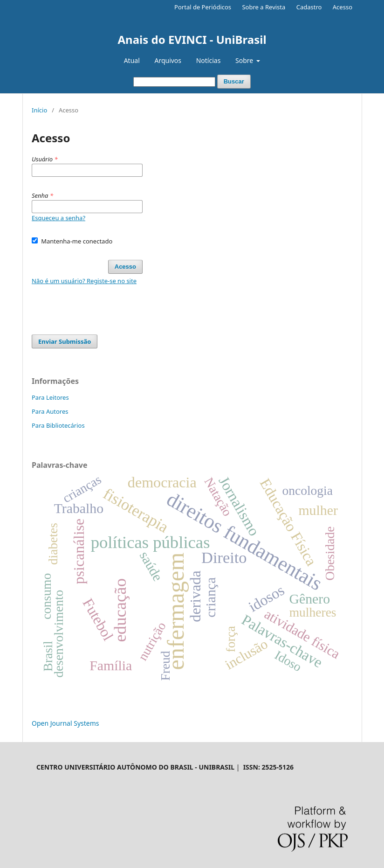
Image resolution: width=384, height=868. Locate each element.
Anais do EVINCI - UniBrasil (192, 39)
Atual (132, 60)
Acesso (343, 7)
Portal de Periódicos (203, 7)
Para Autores (50, 411)
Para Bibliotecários (58, 425)
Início (39, 110)
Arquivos (168, 60)
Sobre (245, 60)
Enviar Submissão (65, 341)
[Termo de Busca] (174, 82)
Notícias (209, 60)
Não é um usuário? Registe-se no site (84, 281)
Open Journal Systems (65, 723)
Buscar (234, 81)
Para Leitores (50, 397)
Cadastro (309, 7)
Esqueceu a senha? (58, 218)
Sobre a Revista (264, 7)
